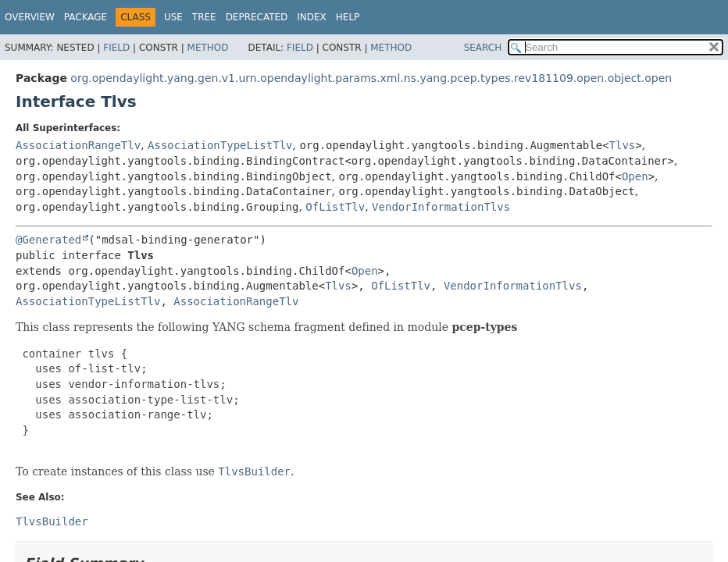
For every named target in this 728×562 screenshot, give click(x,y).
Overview (30, 17)
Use (173, 17)
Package (86, 17)
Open (635, 176)
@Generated (48, 240)
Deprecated (257, 17)
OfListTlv (335, 207)
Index (312, 17)
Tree (204, 17)
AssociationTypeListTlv (220, 145)
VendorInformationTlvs (441, 207)
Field (116, 48)
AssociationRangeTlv (78, 145)
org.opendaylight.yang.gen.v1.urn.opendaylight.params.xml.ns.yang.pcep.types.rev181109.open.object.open (371, 78)
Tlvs (623, 145)
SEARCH (483, 48)
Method (208, 48)
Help (348, 17)
